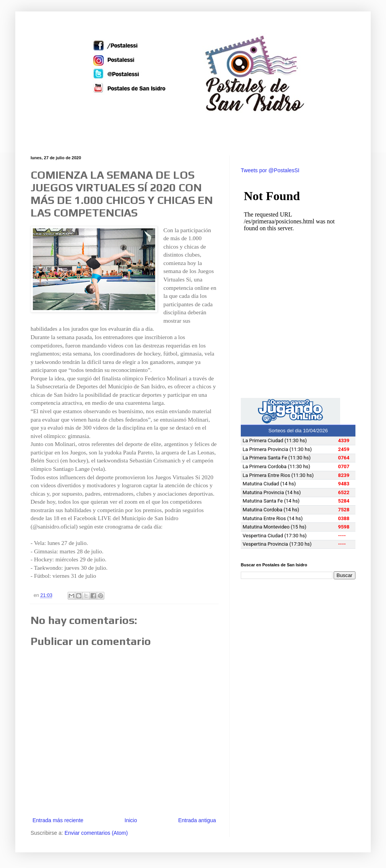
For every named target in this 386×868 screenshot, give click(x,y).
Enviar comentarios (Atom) (96, 833)
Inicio (131, 820)
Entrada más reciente (58, 820)
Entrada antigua (197, 820)
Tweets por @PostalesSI (270, 170)
